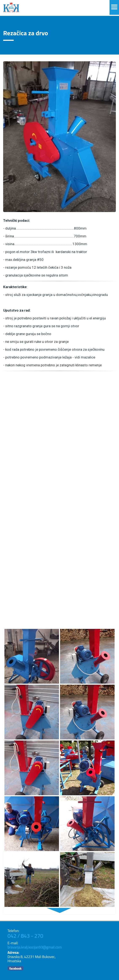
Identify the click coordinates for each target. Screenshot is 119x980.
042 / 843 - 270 (25, 936)
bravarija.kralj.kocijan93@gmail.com (35, 947)
